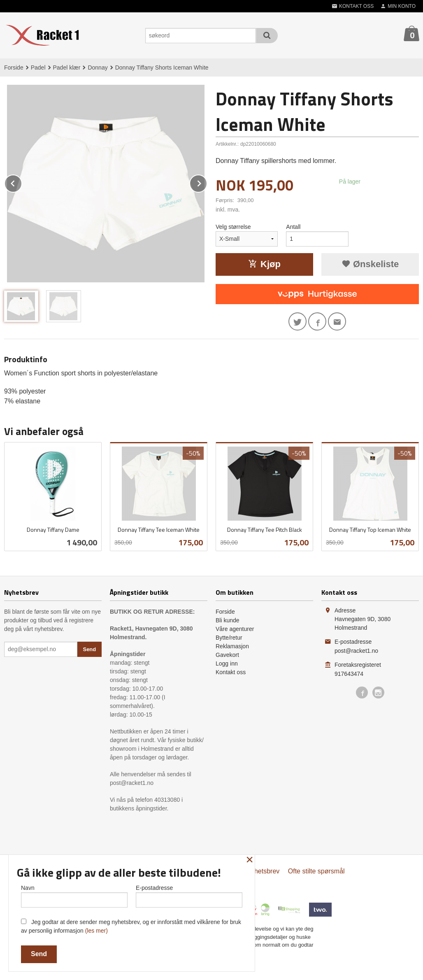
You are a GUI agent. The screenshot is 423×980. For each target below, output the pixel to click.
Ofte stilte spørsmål (316, 871)
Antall (293, 227)
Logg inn (227, 663)
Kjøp (264, 264)
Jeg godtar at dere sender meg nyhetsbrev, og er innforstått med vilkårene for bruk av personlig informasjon (131, 926)
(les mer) (96, 931)
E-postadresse (189, 896)
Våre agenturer (235, 629)
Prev (22, 182)
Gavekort (227, 655)
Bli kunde (228, 620)
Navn (74, 896)
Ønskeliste (370, 264)
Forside (14, 68)
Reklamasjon (232, 646)
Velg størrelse (233, 227)
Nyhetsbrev (263, 871)
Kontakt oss (231, 672)
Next (207, 182)
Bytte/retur (229, 638)
